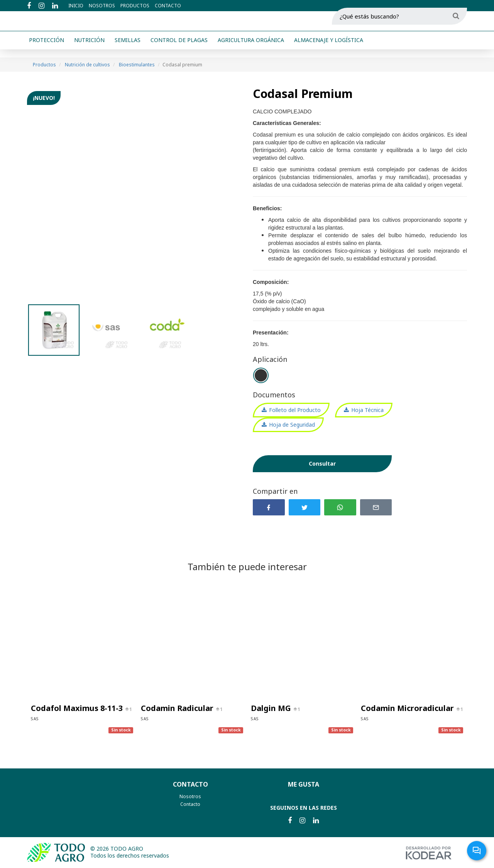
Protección (47, 50)
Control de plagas (179, 50)
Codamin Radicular (178, 708)
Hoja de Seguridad (292, 425)
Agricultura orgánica (251, 50)
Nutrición (89, 50)
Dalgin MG (272, 708)
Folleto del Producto (295, 410)
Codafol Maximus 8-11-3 (78, 708)
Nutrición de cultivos (87, 65)
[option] (134, 194)
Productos (135, 6)
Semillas (128, 50)
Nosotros (102, 6)
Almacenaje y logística (329, 50)
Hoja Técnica (367, 410)
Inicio (76, 6)
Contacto (168, 6)
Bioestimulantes (137, 65)
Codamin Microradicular (408, 708)
